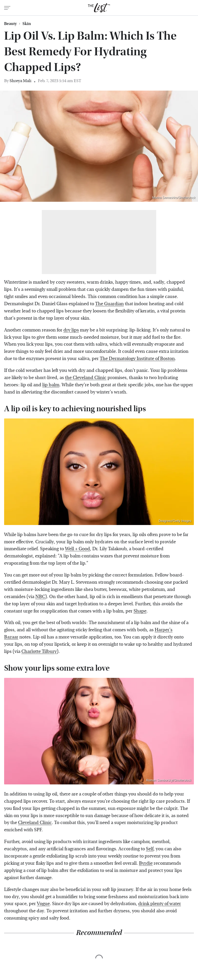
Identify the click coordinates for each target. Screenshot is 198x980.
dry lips (71, 330)
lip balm (51, 385)
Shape (140, 611)
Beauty (10, 24)
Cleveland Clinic (35, 823)
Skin (27, 24)
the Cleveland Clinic (86, 378)
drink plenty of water (160, 904)
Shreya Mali (20, 81)
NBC (40, 597)
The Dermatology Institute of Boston (137, 359)
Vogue (43, 904)
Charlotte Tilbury (39, 651)
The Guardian (109, 304)
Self (150, 849)
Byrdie (146, 863)
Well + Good (77, 549)
